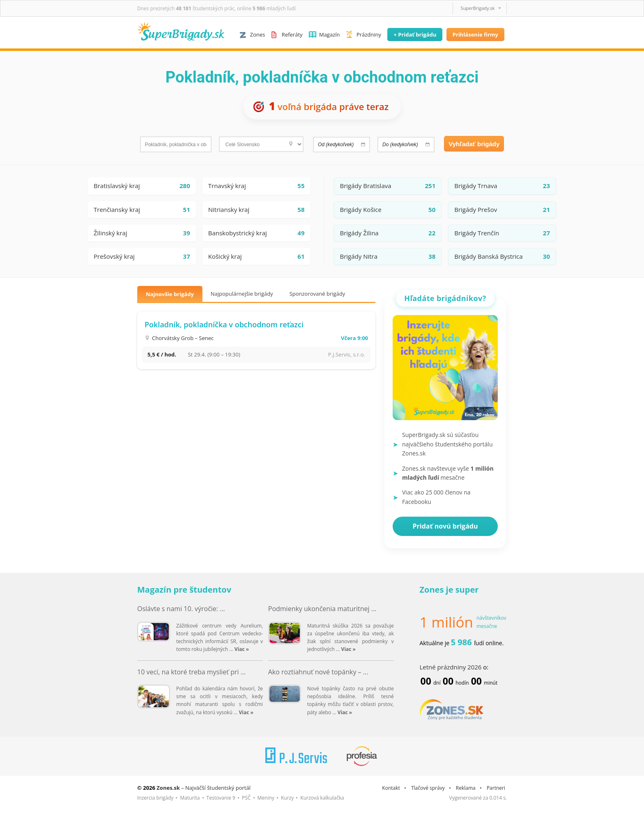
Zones (258, 34)
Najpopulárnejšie (242, 294)
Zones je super (449, 590)
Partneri (496, 788)
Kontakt (391, 788)
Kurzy (287, 798)
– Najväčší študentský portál (204, 788)
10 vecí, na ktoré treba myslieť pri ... (191, 672)
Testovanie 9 (221, 798)
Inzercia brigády (155, 798)
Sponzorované (317, 294)
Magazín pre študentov (184, 590)
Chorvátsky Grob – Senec (183, 338)
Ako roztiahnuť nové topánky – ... (318, 672)
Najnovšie (170, 294)
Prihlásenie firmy (475, 34)
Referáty (292, 34)
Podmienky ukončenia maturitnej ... (322, 609)
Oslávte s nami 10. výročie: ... (181, 609)
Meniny (266, 798)
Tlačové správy (428, 788)
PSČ (246, 798)
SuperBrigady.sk (478, 8)
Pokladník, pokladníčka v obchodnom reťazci (224, 324)
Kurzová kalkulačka (322, 798)
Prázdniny (369, 34)
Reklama (466, 788)
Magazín (330, 34)
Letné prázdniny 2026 (451, 667)
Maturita (190, 798)
